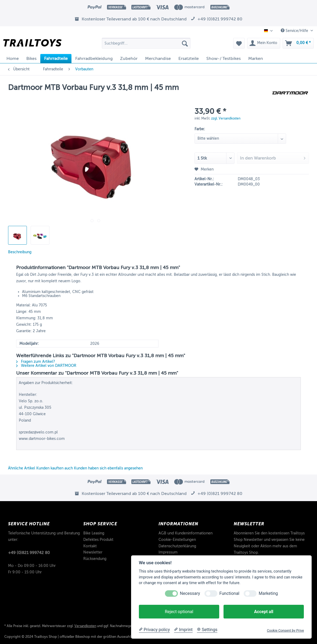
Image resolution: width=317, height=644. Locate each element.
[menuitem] (146, 45)
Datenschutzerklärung (177, 546)
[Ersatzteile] (189, 59)
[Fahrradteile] (56, 59)
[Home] (13, 59)
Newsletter (93, 552)
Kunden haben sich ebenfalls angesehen (108, 468)
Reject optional (179, 612)
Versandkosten (85, 626)
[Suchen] (185, 43)
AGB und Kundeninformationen (185, 533)
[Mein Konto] (264, 43)
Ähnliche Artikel (22, 468)
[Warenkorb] (298, 43)
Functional (229, 593)
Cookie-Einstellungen (177, 540)
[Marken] (256, 59)
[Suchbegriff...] (146, 43)
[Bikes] (31, 59)
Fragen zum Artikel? (36, 362)
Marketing (268, 593)
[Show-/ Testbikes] (224, 59)
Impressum (168, 552)
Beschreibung (20, 252)
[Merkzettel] (239, 43)
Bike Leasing (94, 533)
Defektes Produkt (98, 540)
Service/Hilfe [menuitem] (295, 31)
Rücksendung (95, 559)
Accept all (264, 612)
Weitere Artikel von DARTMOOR (46, 366)
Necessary (190, 593)
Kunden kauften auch (55, 468)
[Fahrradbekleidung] (94, 59)
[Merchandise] (158, 59)
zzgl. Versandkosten (226, 118)
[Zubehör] (129, 59)
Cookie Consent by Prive (285, 630)
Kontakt (90, 546)
